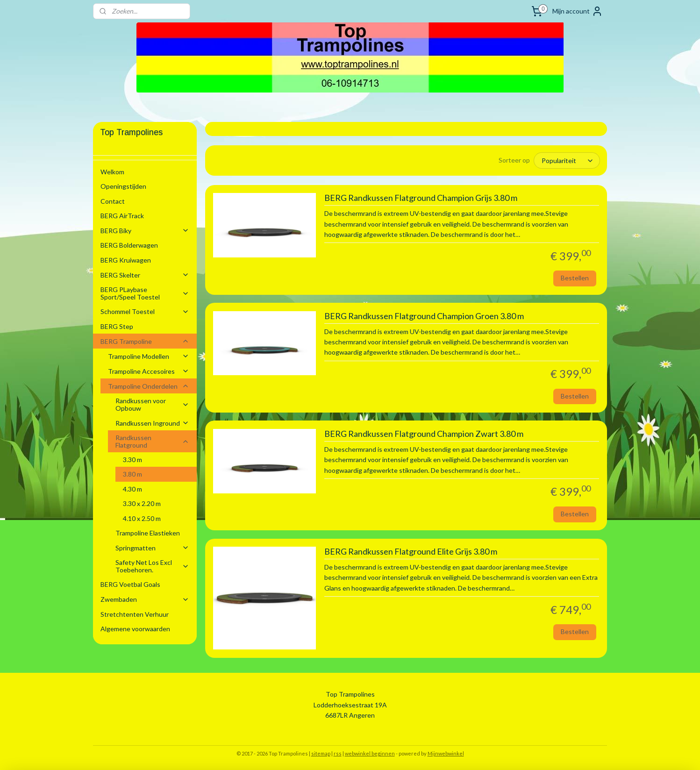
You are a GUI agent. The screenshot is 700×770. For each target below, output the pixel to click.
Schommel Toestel (145, 311)
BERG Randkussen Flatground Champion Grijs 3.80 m (420, 197)
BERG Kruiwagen (126, 260)
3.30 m (132, 460)
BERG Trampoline (145, 341)
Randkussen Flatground (152, 441)
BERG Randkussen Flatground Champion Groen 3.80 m (424, 316)
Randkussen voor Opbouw (152, 404)
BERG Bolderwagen (129, 245)
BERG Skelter (145, 275)
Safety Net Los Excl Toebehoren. (152, 566)
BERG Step (117, 326)
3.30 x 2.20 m (142, 503)
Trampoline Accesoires (149, 371)
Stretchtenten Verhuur (135, 614)
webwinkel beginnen (370, 753)
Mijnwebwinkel (446, 753)
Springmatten (152, 548)
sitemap (321, 753)
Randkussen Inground (152, 423)
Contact (113, 201)
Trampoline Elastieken (148, 533)
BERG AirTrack (122, 216)
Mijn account (578, 11)
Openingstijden (123, 186)
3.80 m (132, 474)
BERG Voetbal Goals (130, 584)
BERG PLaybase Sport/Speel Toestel (145, 293)
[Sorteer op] (567, 160)
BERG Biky (145, 231)
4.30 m (132, 489)
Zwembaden (145, 599)
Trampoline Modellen (149, 356)
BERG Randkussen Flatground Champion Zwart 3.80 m (423, 433)
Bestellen (575, 277)
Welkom (112, 172)
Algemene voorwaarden (135, 629)
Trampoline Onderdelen (149, 386)
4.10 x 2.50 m (142, 518)
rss (338, 753)
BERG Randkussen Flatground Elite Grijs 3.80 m (410, 551)
